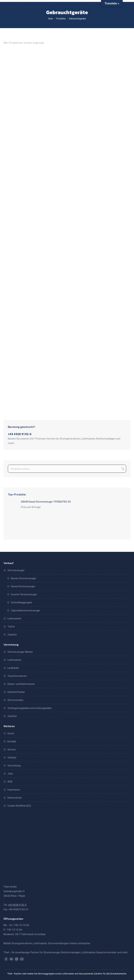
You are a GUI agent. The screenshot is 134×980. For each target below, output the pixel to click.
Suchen (122, 469)
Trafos (11, 627)
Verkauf (12, 758)
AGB (10, 782)
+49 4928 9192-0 (20, 434)
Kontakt (12, 741)
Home (11, 733)
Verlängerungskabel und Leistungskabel (29, 708)
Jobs (10, 774)
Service (12, 749)
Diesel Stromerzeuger (23, 586)
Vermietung (14, 766)
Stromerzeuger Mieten (20, 652)
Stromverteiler (16, 700)
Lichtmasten (14, 619)
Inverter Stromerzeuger (24, 594)
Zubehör (12, 635)
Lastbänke (13, 668)
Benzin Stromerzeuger (24, 578)
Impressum (14, 790)
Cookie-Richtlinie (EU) (19, 806)
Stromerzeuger (14, 570)
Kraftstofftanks (16, 692)
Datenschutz (15, 798)
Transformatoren (17, 676)
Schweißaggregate (22, 602)
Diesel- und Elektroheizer (21, 684)
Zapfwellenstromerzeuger (26, 610)
